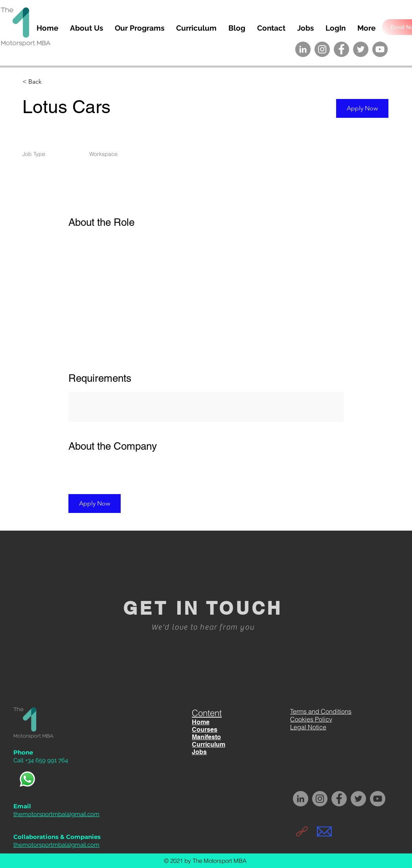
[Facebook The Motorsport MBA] (341, 49)
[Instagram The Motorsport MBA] (322, 49)
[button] (362, 108)
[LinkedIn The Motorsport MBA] (303, 49)
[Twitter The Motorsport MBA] (361, 49)
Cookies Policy (311, 719)
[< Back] (50, 82)
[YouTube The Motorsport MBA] (380, 49)
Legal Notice (308, 727)
